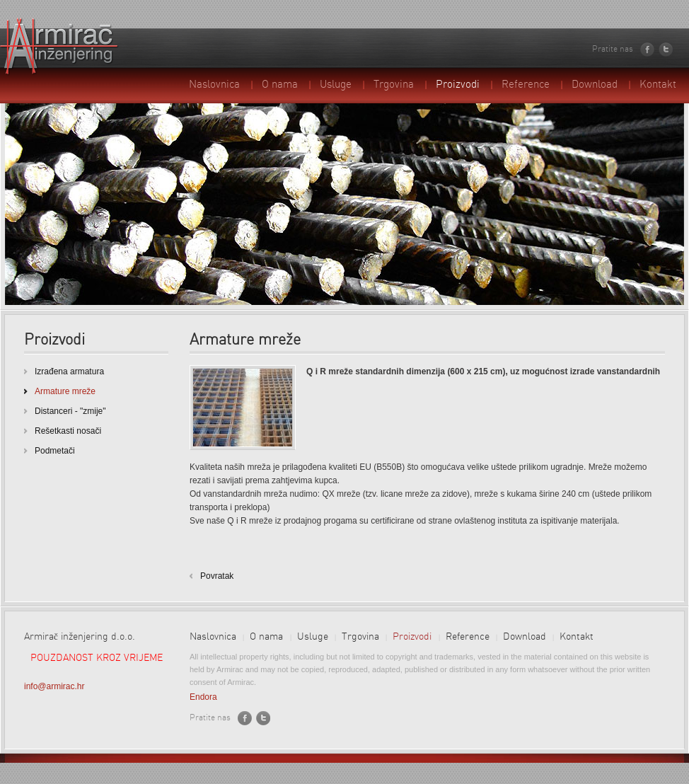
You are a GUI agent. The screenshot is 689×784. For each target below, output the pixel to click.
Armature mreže (65, 391)
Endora (203, 697)
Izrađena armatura (69, 371)
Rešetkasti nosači (68, 431)
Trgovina (394, 85)
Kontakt (658, 85)
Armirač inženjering (59, 47)
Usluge (336, 85)
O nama (280, 85)
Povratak (217, 576)
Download (595, 85)
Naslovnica (214, 85)
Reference (526, 85)
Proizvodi (458, 85)
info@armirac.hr (54, 686)
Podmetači (55, 451)
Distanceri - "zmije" (70, 411)
